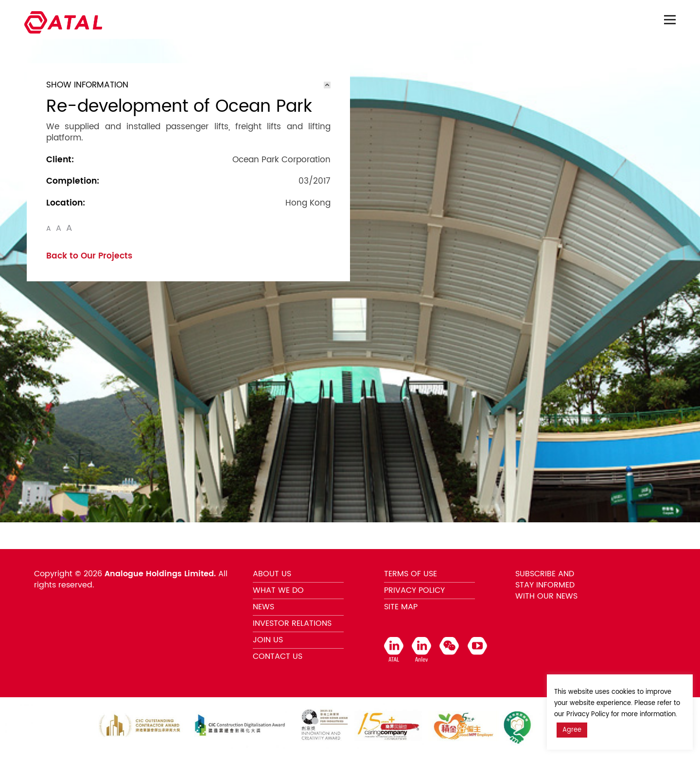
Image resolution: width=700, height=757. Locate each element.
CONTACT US (278, 656)
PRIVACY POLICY (414, 590)
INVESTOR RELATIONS (292, 623)
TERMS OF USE (411, 574)
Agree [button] (572, 730)
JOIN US (268, 640)
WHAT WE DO (278, 590)
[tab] (188, 85)
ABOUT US (272, 574)
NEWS (263, 607)
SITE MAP (401, 607)
